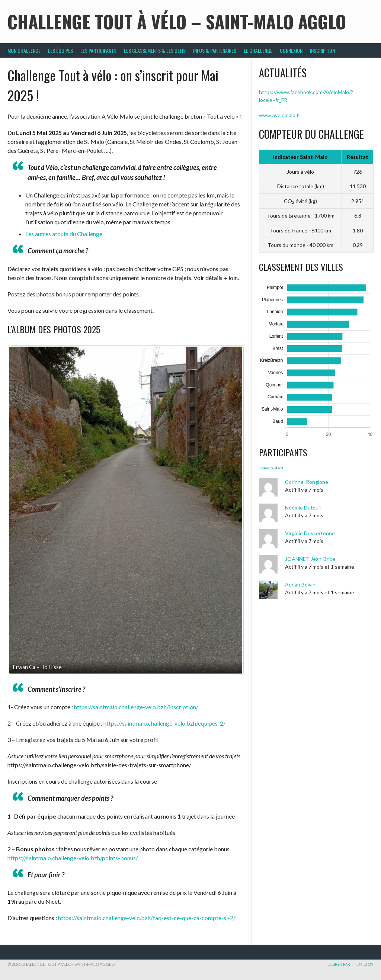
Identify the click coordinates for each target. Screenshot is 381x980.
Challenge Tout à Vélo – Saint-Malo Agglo (177, 21)
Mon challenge (24, 50)
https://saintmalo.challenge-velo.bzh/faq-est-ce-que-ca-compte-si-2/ (147, 918)
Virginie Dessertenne (310, 533)
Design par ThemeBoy (350, 964)
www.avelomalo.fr (280, 115)
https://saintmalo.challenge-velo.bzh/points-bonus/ (73, 858)
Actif (280, 468)
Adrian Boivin (300, 584)
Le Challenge (258, 50)
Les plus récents (267, 468)
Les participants (98, 50)
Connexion (291, 50)
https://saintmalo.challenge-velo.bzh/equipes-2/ (164, 723)
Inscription (322, 50)
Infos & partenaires (215, 50)
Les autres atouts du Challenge (64, 234)
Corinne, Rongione (307, 482)
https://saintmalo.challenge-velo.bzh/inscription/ (136, 707)
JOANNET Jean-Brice (310, 559)
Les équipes (60, 50)
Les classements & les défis (155, 50)
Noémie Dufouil (303, 507)
